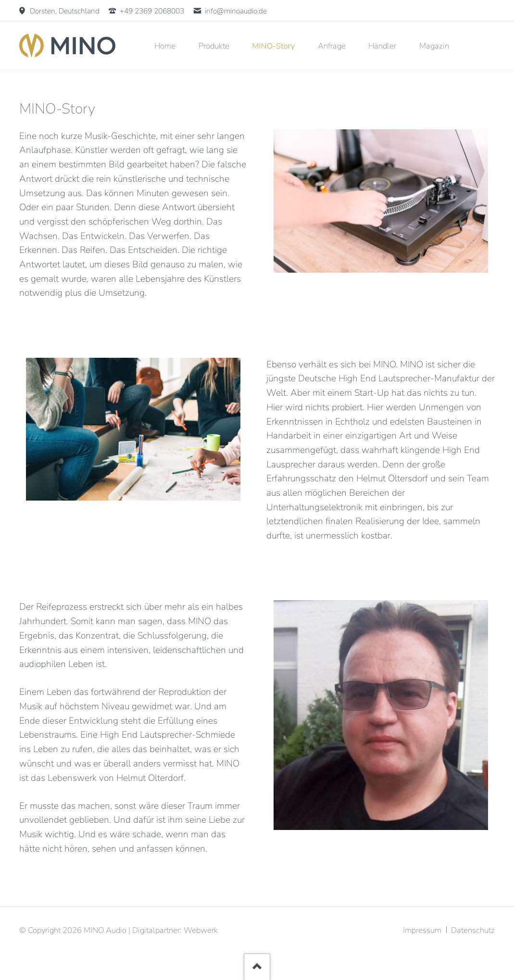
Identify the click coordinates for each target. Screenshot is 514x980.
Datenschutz (473, 930)
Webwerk (201, 930)
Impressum (422, 930)
